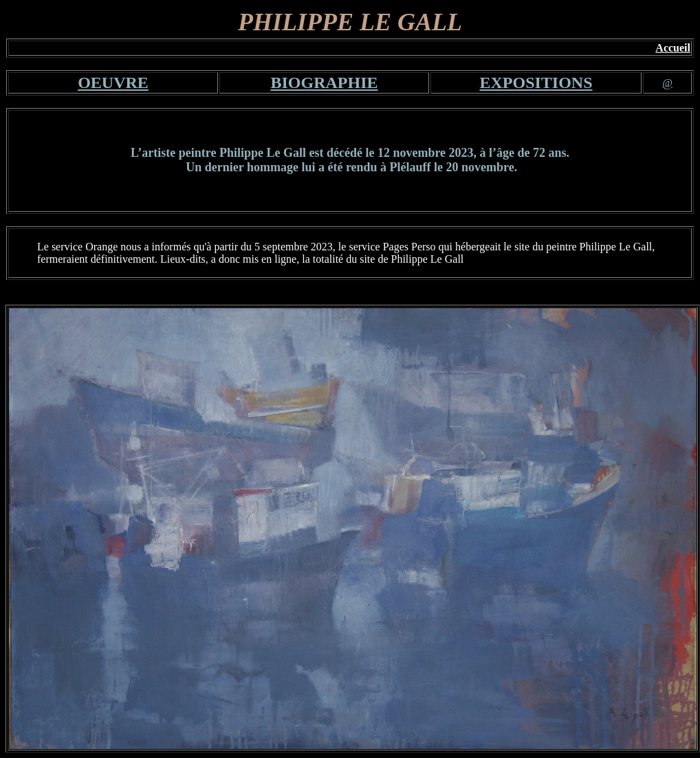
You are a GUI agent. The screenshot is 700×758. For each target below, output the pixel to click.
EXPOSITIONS (536, 83)
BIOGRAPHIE (324, 83)
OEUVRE (113, 83)
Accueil (673, 48)
